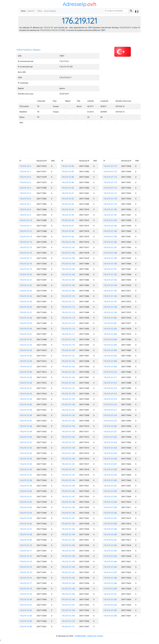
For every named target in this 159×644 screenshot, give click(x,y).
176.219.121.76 (26, 578)
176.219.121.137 (68, 442)
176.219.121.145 (68, 486)
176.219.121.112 (68, 307)
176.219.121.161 (68, 572)
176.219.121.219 (110, 421)
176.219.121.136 (68, 437)
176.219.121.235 (110, 507)
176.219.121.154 (68, 535)
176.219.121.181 (110, 215)
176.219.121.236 (110, 513)
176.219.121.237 (110, 518)
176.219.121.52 (26, 448)
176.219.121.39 (26, 377)
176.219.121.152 (68, 524)
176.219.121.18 (26, 264)
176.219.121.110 (68, 296)
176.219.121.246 (110, 567)
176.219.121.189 (110, 258)
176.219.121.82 (26, 610)
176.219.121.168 (68, 610)
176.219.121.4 (25, 188)
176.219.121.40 (26, 383)
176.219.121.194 (110, 285)
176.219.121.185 (110, 237)
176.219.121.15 (26, 247)
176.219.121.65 (26, 518)
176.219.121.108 (68, 285)
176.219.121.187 (110, 247)
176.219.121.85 (26, 627)
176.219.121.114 (68, 318)
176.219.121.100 (68, 242)
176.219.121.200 (110, 318)
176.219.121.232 (110, 491)
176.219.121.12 (26, 231)
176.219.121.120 (68, 350)
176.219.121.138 (68, 448)
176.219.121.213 (110, 388)
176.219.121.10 (26, 220)
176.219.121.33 (26, 345)
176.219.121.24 (26, 296)
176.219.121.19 (26, 269)
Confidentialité (80, 636)
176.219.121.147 (68, 497)
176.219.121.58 (26, 480)
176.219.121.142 (68, 470)
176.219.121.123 (68, 367)
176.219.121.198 (110, 307)
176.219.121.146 (68, 491)
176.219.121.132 (68, 415)
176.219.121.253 (110, 605)
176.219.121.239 (110, 529)
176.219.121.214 (110, 394)
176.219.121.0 (25, 166)
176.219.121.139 (68, 453)
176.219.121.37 (26, 367)
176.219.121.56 (26, 470)
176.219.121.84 (26, 621)
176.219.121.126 (68, 383)
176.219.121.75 (26, 572)
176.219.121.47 (26, 421)
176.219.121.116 (68, 329)
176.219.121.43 (26, 399)
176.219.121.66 (26, 524)
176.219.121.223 (110, 442)
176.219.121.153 (68, 529)
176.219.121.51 (26, 442)
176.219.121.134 (68, 426)
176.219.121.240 (110, 535)
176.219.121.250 (110, 589)
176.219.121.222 (110, 437)
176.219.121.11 (26, 226)
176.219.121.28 (26, 318)
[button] (137, 10)
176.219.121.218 (110, 415)
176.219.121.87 (68, 172)
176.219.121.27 (26, 312)
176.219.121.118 (68, 340)
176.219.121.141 (68, 464)
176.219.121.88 (68, 177)
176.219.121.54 (26, 459)
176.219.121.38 (26, 372)
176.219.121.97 (68, 226)
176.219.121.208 (110, 361)
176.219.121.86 (68, 166)
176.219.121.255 (110, 616)
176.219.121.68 (26, 535)
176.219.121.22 (26, 285)
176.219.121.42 (26, 394)
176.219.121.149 (68, 507)
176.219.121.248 (110, 578)
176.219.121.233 (110, 497)
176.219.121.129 (68, 399)
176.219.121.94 (68, 210)
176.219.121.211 (110, 377)
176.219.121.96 (68, 220)
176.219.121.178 (110, 199)
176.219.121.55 (26, 464)
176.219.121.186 (110, 242)
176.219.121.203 (110, 334)
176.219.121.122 (68, 361)
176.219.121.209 (110, 367)
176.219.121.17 (26, 258)
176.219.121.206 (110, 350)
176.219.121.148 (68, 502)
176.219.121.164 (68, 589)
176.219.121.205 (110, 345)
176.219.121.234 (110, 502)
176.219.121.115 (68, 323)
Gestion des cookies (95, 636)
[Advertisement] (79, 41)
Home (24, 11)
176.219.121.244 (110, 556)
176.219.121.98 (68, 231)
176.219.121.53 (26, 453)
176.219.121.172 (110, 166)
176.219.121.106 (68, 275)
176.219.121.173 (110, 172)
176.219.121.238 (110, 524)
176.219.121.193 (110, 280)
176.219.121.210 (110, 372)
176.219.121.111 (68, 302)
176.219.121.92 (68, 199)
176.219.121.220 (110, 426)
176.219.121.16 (26, 253)
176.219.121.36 (26, 361)
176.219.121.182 (110, 220)
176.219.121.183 (110, 226)
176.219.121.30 (26, 329)
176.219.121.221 (110, 432)
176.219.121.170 (68, 621)
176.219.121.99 (68, 237)
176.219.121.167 (68, 605)
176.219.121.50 (26, 437)
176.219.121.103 (68, 258)
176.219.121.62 (26, 502)
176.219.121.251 (110, 594)
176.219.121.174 (110, 177)
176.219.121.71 (26, 551)
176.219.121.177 (110, 193)
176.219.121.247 (110, 572)
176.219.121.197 (110, 302)
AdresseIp (74, 4)
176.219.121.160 (68, 567)
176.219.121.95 (68, 215)
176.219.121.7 (25, 204)
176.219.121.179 (110, 204)
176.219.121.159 (68, 562)
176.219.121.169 (68, 616)
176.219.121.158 (68, 556)
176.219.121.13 (26, 237)
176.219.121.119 (68, 345)
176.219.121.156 (68, 545)
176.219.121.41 (26, 388)
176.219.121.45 (26, 410)
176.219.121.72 (26, 556)
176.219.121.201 (110, 323)
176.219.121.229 (110, 475)
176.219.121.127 (68, 388)
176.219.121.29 (26, 323)
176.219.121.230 (110, 480)
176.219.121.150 (68, 513)
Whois (40, 11)
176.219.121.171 (68, 627)
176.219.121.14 (26, 242)
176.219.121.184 (110, 231)
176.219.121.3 (25, 182)
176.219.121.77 (26, 583)
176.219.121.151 (68, 518)
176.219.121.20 (26, 275)
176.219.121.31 (26, 334)
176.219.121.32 (26, 340)
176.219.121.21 (26, 280)
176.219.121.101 (68, 247)
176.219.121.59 (26, 486)
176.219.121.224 (110, 448)
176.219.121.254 (110, 610)
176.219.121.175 (110, 182)
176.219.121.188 (110, 253)
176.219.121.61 (26, 497)
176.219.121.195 (110, 291)
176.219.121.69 (26, 540)
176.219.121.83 (26, 616)
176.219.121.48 (26, 426)
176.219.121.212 (110, 383)
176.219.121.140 (68, 459)
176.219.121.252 (110, 600)
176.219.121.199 (110, 312)
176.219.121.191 (110, 269)
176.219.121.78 (26, 589)
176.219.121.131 (68, 410)
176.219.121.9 (25, 215)
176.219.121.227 (110, 464)
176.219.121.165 (68, 594)
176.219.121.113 (68, 312)
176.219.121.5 (25, 193)
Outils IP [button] (31, 11)
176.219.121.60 (26, 491)
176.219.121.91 (68, 193)
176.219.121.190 (110, 264)
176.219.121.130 (68, 405)
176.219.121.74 (26, 567)
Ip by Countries (50, 11)
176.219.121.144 (68, 480)
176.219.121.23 (26, 291)
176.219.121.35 (26, 356)
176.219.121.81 (26, 605)
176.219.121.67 (26, 529)
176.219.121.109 (68, 291)
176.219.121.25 (26, 302)
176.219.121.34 (26, 350)
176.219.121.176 (110, 188)
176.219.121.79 (26, 594)
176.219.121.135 (68, 432)
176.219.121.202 (110, 329)
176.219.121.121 (68, 356)
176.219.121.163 (68, 583)
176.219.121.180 (110, 210)
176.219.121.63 (26, 507)
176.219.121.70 (26, 545)
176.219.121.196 (110, 296)
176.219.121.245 (110, 562)
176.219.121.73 (26, 562)
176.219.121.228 (110, 470)
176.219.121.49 (26, 432)
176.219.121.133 (68, 421)
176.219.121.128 (68, 394)
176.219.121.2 (25, 177)
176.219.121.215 (110, 399)
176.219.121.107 (68, 280)
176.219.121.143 (68, 475)
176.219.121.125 (68, 377)
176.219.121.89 (68, 182)
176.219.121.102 (68, 253)
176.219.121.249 (110, 583)
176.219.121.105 (68, 269)
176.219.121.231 (110, 486)
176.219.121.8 (25, 210)
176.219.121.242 (110, 545)
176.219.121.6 (25, 199)
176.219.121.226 (110, 459)
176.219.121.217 (110, 410)
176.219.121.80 (26, 600)
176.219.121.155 (68, 540)
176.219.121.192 (110, 275)
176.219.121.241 (110, 540)
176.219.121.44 (26, 405)
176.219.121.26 (26, 307)
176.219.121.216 (110, 405)
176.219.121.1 (25, 172)
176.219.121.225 (110, 453)
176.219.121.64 (26, 513)
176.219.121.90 (68, 188)
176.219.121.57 (26, 475)
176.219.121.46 (26, 415)
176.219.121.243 (110, 551)
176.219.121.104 (68, 264)
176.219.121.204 (110, 340)
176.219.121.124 (68, 372)
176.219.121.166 (68, 600)
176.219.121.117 (68, 334)
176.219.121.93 (68, 204)
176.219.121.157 (68, 551)
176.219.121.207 (110, 356)
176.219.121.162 (68, 578)
